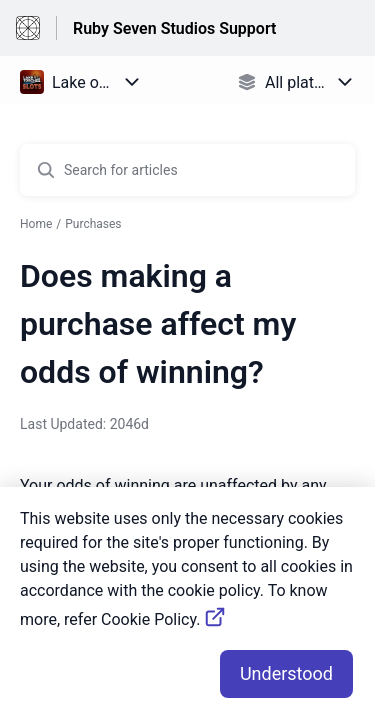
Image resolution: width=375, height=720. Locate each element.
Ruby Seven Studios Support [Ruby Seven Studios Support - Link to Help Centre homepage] (174, 28)
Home (36, 224)
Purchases (93, 224)
